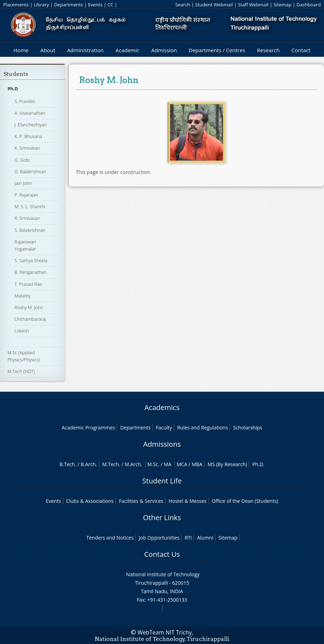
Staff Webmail (253, 5)
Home (21, 50)
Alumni (205, 538)
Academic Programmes (89, 428)
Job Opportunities (159, 538)
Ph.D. (258, 464)
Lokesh (22, 331)
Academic (127, 50)
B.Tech (67, 464)
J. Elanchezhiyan (31, 125)
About (48, 50)
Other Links (162, 517)
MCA (182, 464)
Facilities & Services (141, 501)
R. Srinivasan (27, 218)
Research (268, 50)
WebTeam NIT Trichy (165, 632)
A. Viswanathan (30, 113)
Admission (164, 50)
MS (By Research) (228, 464)
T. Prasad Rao (28, 284)
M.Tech (110, 464)
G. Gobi (22, 160)
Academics (162, 407)
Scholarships (248, 428)
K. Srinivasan (27, 148)
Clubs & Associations (90, 501)
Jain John (23, 183)
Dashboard (309, 5)
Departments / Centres (217, 50)
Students (16, 74)
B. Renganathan (31, 272)
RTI (188, 538)
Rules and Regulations (202, 428)
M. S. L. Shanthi (30, 206)
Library (41, 5)
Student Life (162, 481)
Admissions (162, 444)
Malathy (22, 296)
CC (110, 5)
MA (168, 464)
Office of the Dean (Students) (245, 501)
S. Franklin (25, 101)
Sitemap (282, 5)
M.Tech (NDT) (21, 371)
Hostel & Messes (188, 501)
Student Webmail (214, 5)
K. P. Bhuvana (28, 136)
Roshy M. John (29, 307)
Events (95, 5)
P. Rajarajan (26, 195)
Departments (69, 5)
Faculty (164, 428)
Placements (16, 5)
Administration (86, 50)
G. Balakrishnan (30, 171)
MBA (197, 464)
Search (183, 5)
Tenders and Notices (110, 538)
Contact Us (162, 554)
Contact (301, 50)
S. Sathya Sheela (31, 260)
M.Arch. (133, 464)
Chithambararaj (30, 319)
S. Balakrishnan (30, 230)
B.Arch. (89, 464)
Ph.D (13, 89)
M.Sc (153, 464)
